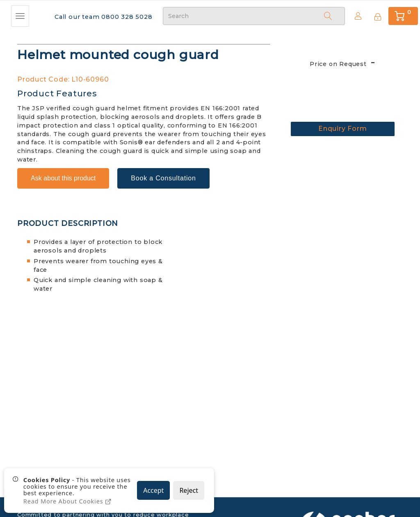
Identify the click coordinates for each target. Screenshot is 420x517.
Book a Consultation (163, 175)
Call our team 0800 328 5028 (102, 16)
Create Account (356, 16)
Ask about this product (63, 175)
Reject (189, 491)
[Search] (328, 16)
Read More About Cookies (68, 501)
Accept (153, 491)
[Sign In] (377, 16)
